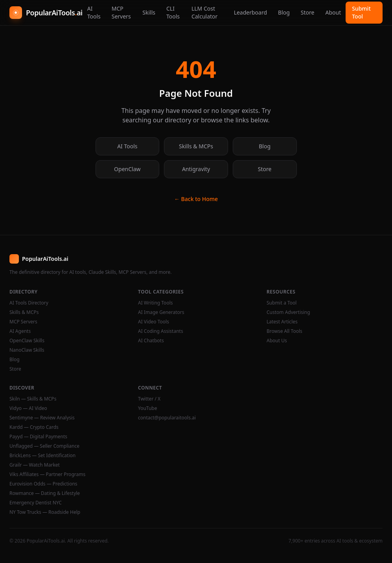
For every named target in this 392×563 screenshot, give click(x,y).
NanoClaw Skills (27, 350)
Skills (149, 12)
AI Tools (94, 12)
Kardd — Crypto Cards (34, 427)
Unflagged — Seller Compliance (44, 446)
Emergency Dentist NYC (36, 503)
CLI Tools (173, 12)
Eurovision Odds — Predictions (43, 484)
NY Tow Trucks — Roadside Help (45, 512)
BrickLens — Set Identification (42, 456)
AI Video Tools (154, 322)
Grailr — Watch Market (35, 465)
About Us (277, 341)
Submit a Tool (282, 303)
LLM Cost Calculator (204, 12)
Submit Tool (361, 12)
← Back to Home (196, 199)
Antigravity (196, 169)
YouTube (148, 408)
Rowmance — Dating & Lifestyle (45, 493)
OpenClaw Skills (27, 341)
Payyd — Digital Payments (38, 437)
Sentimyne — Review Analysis (42, 418)
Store (308, 12)
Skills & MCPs (196, 146)
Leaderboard (250, 12)
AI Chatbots (151, 341)
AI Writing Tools (156, 303)
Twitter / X (149, 399)
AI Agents (20, 331)
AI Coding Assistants (161, 331)
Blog (284, 12)
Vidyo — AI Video (28, 408)
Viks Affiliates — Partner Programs (47, 474)
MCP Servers (121, 12)
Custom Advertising (288, 312)
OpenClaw (127, 169)
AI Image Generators (161, 312)
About (333, 12)
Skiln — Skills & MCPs (33, 399)
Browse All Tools (284, 331)
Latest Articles (282, 322)
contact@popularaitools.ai (167, 418)
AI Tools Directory (29, 303)
